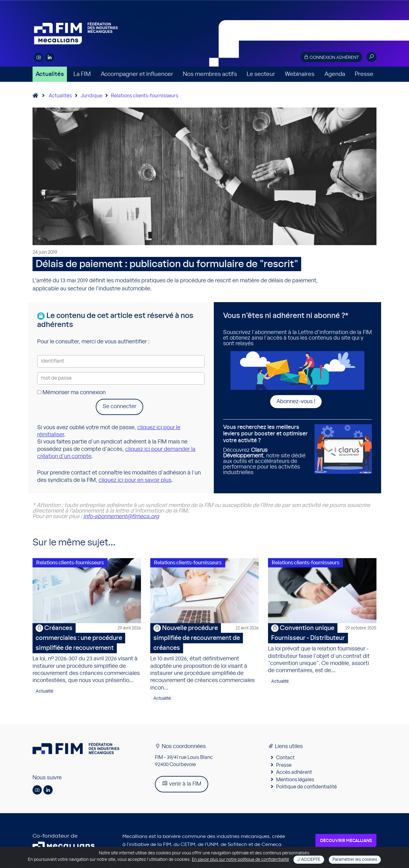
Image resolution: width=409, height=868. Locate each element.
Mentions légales (295, 780)
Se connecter (119, 407)
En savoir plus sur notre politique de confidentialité (240, 860)
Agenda (335, 74)
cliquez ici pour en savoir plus (135, 480)
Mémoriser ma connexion (71, 393)
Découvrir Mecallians (346, 841)
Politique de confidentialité (306, 787)
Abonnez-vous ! (296, 402)
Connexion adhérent (331, 57)
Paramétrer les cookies (355, 860)
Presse (364, 74)
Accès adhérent (294, 772)
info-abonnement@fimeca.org (121, 517)
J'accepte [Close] (309, 860)
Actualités (50, 74)
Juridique (91, 96)
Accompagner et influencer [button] (137, 74)
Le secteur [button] (261, 74)
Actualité (44, 691)
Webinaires (300, 74)
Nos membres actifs (210, 74)
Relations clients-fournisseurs (145, 96)
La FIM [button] (82, 74)
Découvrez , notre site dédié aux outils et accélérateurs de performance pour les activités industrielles (266, 450)
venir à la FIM (182, 784)
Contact (285, 758)
